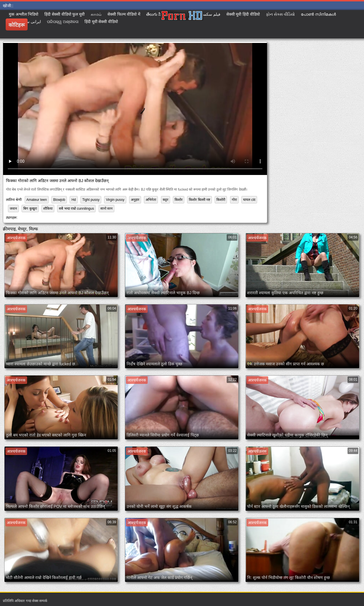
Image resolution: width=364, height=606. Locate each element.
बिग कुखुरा (30, 209)
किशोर (179, 200)
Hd (74, 200)
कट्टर (166, 200)
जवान (13, 209)
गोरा (234, 200)
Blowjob (59, 200)
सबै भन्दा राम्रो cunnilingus (76, 209)
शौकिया (48, 209)
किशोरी (221, 200)
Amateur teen (37, 200)
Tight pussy (91, 200)
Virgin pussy (115, 200)
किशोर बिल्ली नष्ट (199, 200)
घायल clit (249, 200)
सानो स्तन (106, 209)
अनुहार (135, 200)
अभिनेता (151, 200)
